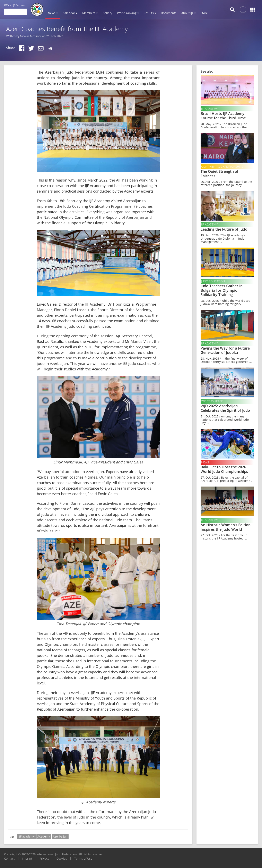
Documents (169, 13)
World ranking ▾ (128, 13)
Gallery (107, 13)
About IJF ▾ (189, 13)
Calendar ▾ (70, 13)
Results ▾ (150, 13)
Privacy (44, 858)
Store (204, 13)
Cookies (62, 858)
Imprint (27, 858)
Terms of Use (83, 858)
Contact (9, 858)
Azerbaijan (60, 836)
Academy (44, 836)
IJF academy (27, 836)
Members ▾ (90, 13)
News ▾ (53, 13)
